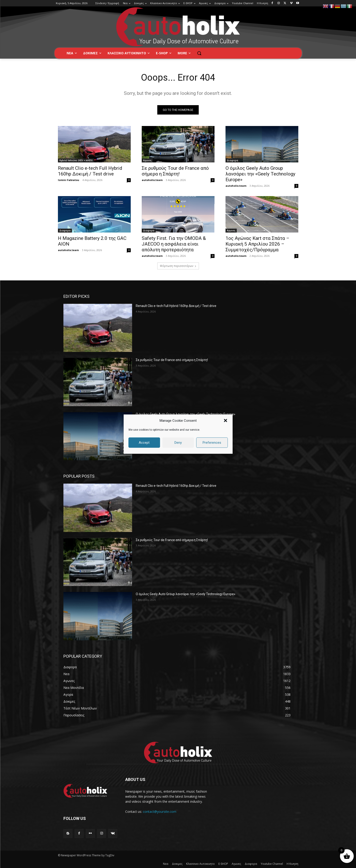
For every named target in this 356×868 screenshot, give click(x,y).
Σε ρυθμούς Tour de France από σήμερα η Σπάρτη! (175, 171)
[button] (226, 421)
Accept (144, 443)
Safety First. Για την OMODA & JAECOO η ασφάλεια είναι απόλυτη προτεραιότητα (174, 244)
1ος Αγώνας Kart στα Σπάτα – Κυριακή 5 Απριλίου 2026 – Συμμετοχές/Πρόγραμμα (257, 244)
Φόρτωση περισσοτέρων (178, 266)
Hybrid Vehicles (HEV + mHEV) (76, 160)
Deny (178, 443)
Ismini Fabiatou (69, 180)
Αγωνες (147, 160)
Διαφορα (232, 160)
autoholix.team (152, 180)
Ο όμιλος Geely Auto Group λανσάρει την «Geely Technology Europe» (260, 174)
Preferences (212, 443)
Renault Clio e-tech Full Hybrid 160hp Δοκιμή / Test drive (90, 171)
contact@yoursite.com (160, 812)
